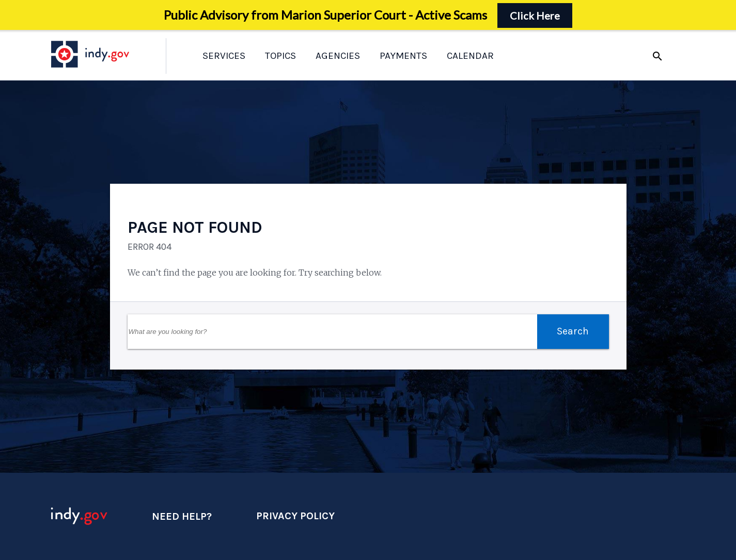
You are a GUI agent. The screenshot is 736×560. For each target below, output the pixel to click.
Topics (280, 56)
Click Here (535, 15)
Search (573, 331)
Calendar (470, 56)
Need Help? (182, 516)
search (657, 56)
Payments (403, 56)
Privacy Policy (295, 516)
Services (224, 56)
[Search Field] (332, 332)
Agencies (338, 56)
